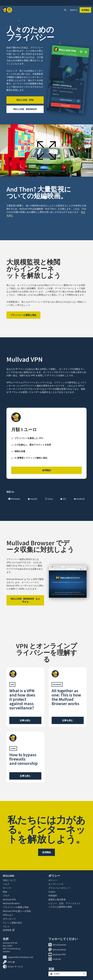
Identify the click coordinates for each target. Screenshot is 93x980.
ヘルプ (6, 884)
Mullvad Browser (25, 109)
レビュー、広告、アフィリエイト (65, 903)
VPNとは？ (8, 915)
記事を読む (25, 720)
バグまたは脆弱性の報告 (60, 907)
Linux (49, 499)
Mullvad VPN (25, 100)
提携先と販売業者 (57, 899)
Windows (14, 499)
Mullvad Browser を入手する (25, 600)
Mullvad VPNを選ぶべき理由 (17, 911)
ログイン (74, 10)
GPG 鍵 (9, 962)
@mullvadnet (57, 945)
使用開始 (85, 10)
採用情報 (9, 930)
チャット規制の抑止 (13, 923)
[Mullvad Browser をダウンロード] (68, 582)
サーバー (7, 888)
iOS (63, 499)
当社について (9, 880)
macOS (33, 499)
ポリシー (53, 880)
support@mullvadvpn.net (18, 957)
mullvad (55, 959)
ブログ (6, 896)
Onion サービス (13, 967)
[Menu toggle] (9, 10)
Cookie (52, 892)
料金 (5, 892)
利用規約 (53, 896)
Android (79, 499)
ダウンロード (9, 919)
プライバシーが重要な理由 (23, 315)
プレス (6, 926)
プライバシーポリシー (59, 888)
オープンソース (56, 884)
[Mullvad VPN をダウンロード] (68, 79)
